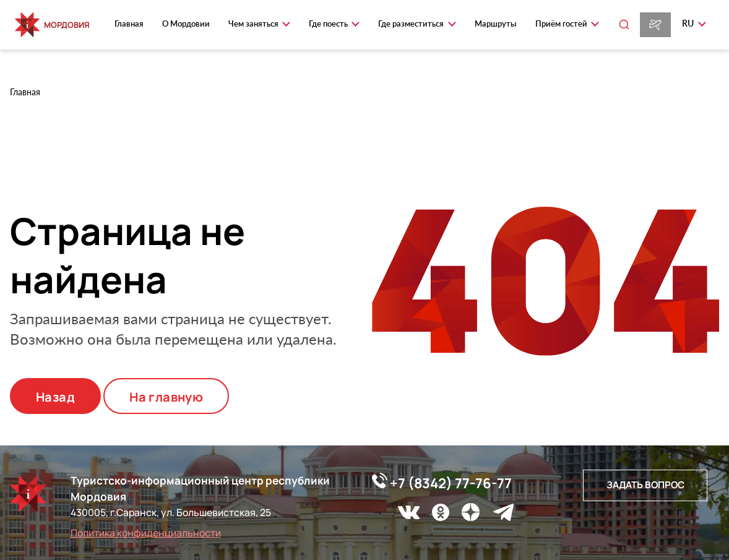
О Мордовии (186, 24)
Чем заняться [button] (254, 24)
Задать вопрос (645, 485)
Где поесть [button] (329, 24)
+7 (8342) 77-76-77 (442, 483)
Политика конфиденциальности (146, 533)
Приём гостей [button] (562, 24)
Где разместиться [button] (412, 24)
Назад (55, 397)
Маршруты (496, 24)
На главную (166, 397)
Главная (129, 24)
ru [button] (689, 23)
